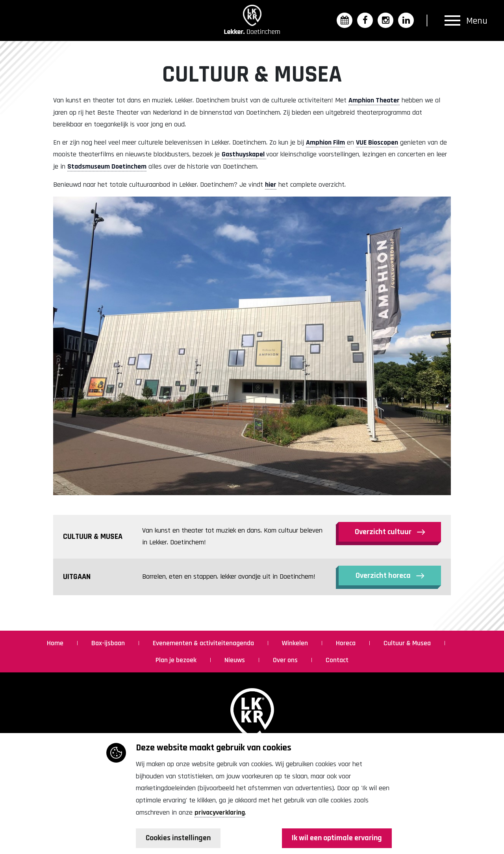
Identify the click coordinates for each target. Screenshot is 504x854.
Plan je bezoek (177, 660)
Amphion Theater (374, 100)
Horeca (346, 643)
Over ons (286, 660)
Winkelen (296, 643)
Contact (337, 660)
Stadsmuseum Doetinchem (107, 166)
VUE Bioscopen (377, 142)
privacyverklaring (220, 812)
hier (271, 185)
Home (56, 643)
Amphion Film (325, 142)
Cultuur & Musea (408, 643)
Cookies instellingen (179, 838)
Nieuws (235, 660)
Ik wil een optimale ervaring (336, 838)
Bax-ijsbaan (109, 643)
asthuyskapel (246, 154)
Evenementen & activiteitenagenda (204, 643)
